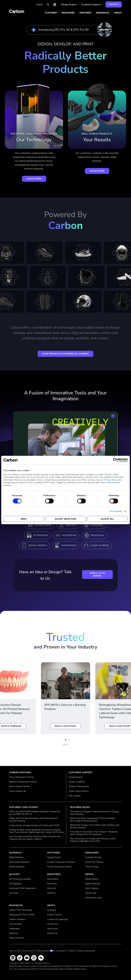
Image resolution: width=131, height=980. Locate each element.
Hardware (92, 853)
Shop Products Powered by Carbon (65, 354)
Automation (69, 545)
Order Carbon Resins (79, 791)
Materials (16, 853)
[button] (65, 740)
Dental (89, 874)
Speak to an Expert (97, 575)
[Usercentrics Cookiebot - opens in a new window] (114, 460)
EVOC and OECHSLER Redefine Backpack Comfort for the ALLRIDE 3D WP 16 (35, 813)
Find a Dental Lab (18, 791)
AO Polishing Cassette (20, 879)
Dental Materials (17, 867)
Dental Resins (92, 879)
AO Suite (14, 874)
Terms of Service (74, 969)
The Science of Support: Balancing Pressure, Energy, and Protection (95, 813)
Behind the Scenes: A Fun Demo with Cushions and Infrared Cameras (95, 826)
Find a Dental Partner (19, 787)
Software (53, 853)
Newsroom (52, 929)
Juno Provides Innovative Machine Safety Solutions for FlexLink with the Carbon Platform (35, 838)
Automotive (69, 535)
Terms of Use (15, 951)
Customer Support (91, 4)
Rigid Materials (16, 857)
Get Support (75, 796)
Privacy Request (43, 951)
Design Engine (69, 4)
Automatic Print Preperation (22, 888)
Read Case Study (65, 726)
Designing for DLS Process (22, 915)
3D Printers (40, 535)
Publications (61, 951)
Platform (51, 13)
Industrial (98, 535)
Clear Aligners (100, 545)
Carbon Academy (77, 782)
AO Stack (14, 893)
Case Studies (15, 924)
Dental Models (38, 545)
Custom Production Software (61, 862)
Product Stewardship (79, 787)
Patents (72, 951)
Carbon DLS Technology (21, 910)
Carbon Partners (20, 772)
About (118, 13)
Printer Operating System (59, 867)
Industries (68, 13)
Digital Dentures (93, 884)
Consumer (97, 525)
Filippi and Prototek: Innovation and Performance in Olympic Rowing (34, 820)
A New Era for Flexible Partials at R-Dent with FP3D (34, 826)
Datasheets (15, 929)
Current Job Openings (57, 919)
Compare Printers (93, 857)
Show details (116, 511)
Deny (24, 519)
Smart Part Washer (94, 862)
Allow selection (66, 519)
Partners (85, 13)
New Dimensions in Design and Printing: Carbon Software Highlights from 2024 (93, 840)
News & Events (16, 938)
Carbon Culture (54, 915)
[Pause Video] (113, 416)
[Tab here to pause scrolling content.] (65, 278)
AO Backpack (15, 884)
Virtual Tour (53, 924)
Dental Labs (91, 893)
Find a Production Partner (21, 777)
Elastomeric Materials (19, 862)
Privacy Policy (111, 480)
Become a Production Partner (23, 782)
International (55, 4)
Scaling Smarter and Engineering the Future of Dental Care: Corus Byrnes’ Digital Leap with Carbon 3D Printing (36, 831)
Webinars (14, 933)
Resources (103, 13)
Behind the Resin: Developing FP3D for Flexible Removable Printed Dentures (92, 820)
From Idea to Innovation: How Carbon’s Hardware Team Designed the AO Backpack (94, 833)
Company (52, 910)
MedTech (71, 525)
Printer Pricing (92, 867)
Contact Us (52, 933)
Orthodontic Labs (93, 898)
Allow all (107, 519)
